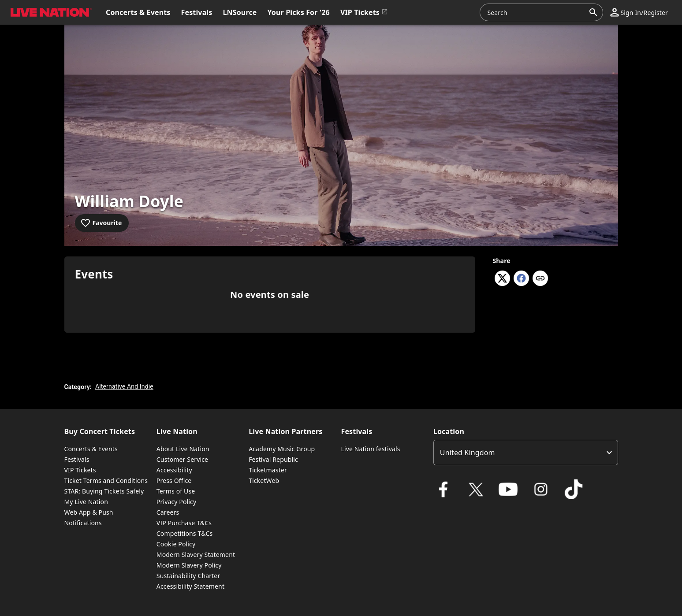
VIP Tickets (80, 470)
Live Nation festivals (370, 449)
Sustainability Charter (188, 576)
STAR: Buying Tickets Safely (104, 491)
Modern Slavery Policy (189, 565)
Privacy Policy (176, 502)
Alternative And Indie (124, 386)
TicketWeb (264, 481)
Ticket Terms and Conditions (106, 481)
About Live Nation (183, 449)
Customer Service (182, 459)
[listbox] (526, 453)
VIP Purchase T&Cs (184, 523)
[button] (639, 12)
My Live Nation (86, 502)
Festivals (77, 459)
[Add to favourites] (102, 223)
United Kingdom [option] (468, 453)
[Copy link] (540, 279)
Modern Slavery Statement (196, 555)
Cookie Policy (176, 544)
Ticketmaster (268, 470)
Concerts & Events (91, 449)
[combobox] (536, 12)
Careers (168, 512)
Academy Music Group (282, 449)
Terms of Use (176, 491)
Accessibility (174, 470)
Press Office (174, 481)
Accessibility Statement (190, 586)
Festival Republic (273, 459)
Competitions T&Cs (185, 533)
